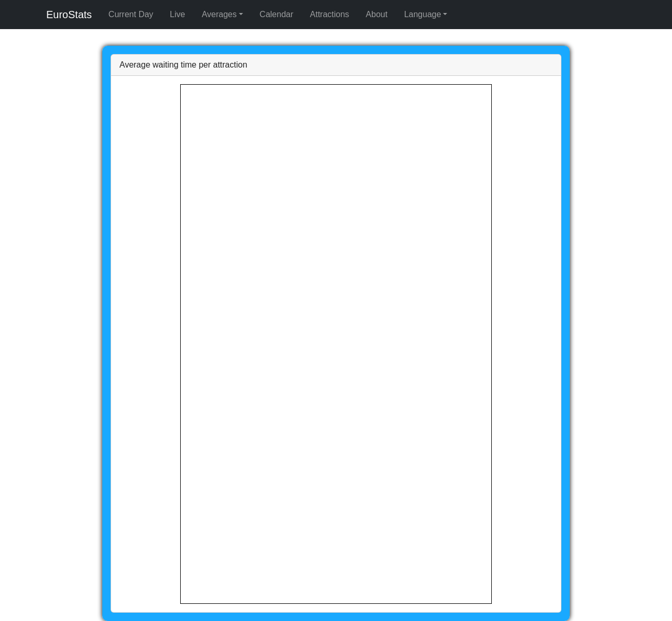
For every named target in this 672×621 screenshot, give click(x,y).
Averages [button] (19, 27)
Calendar (19, 46)
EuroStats (20, 9)
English (19, 65)
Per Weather (117, 37)
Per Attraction (30, 37)
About (85, 46)
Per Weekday (164, 37)
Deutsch (80, 65)
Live (55, 18)
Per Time (75, 37)
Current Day (25, 18)
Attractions (54, 46)
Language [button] (21, 55)
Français (50, 65)
